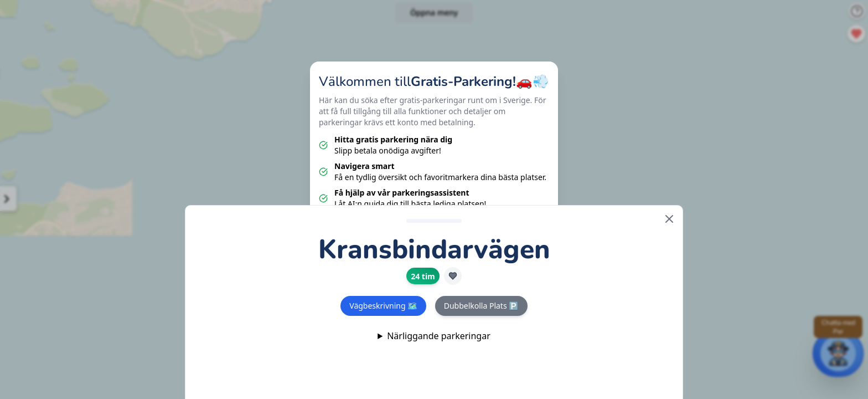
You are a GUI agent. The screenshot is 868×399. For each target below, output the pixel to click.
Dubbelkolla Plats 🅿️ (481, 306)
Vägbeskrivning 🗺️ (383, 306)
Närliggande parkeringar (439, 336)
